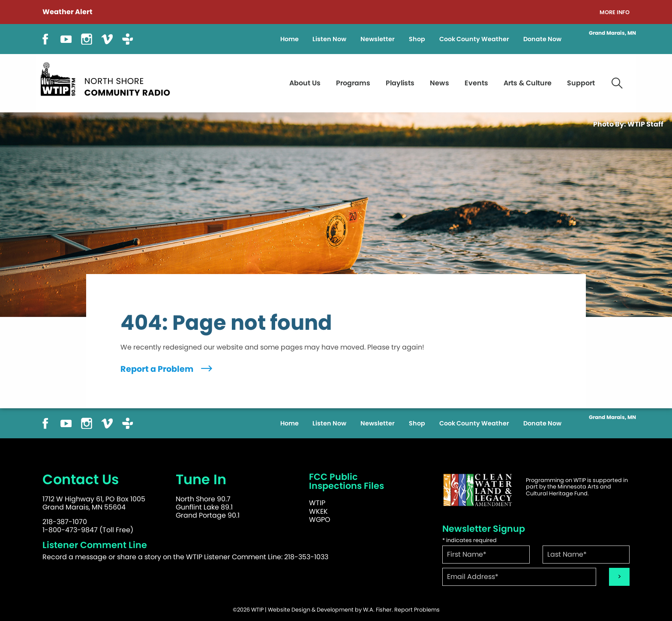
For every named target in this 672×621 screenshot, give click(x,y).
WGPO (320, 520)
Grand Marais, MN (612, 33)
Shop (417, 39)
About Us (305, 83)
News (439, 83)
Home (289, 39)
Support (581, 83)
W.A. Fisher (377, 610)
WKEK (318, 511)
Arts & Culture (528, 83)
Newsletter (378, 39)
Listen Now (329, 39)
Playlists (400, 83)
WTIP (317, 503)
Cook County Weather (474, 39)
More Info (615, 13)
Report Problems (417, 610)
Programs (353, 83)
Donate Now (542, 39)
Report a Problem (167, 369)
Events (476, 83)
